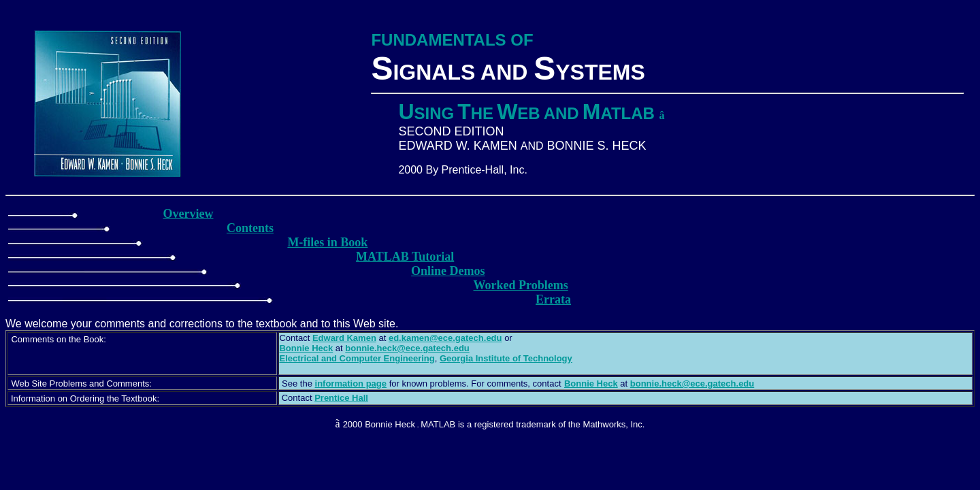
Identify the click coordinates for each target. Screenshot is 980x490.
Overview (189, 214)
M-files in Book (327, 242)
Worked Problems (521, 285)
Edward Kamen (344, 338)
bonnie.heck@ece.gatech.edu (407, 348)
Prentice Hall (341, 398)
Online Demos (448, 271)
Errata (553, 299)
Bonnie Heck (591, 383)
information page (351, 383)
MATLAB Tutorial (405, 257)
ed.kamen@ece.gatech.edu (445, 338)
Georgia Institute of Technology (506, 358)
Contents (250, 228)
